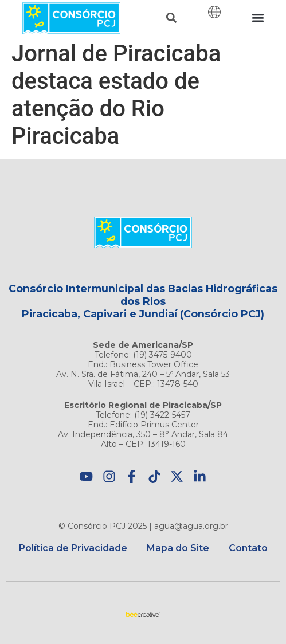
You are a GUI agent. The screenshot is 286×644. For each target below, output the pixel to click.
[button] (171, 18)
